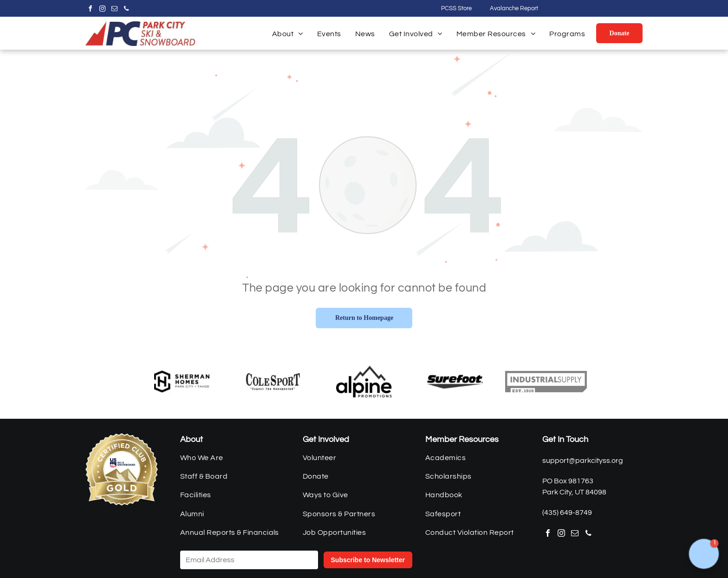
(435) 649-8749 (567, 513)
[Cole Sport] (273, 382)
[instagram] (102, 10)
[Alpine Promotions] (364, 382)
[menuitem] (288, 34)
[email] (114, 10)
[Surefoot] (455, 382)
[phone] (126, 10)
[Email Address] (249, 560)
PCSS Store (456, 8)
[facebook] (90, 10)
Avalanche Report (514, 8)
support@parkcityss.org (583, 461)
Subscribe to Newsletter (368, 560)
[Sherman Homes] (182, 382)
